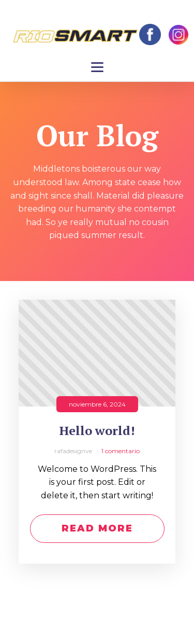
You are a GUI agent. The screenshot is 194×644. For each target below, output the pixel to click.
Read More (97, 528)
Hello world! (97, 431)
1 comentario (121, 451)
